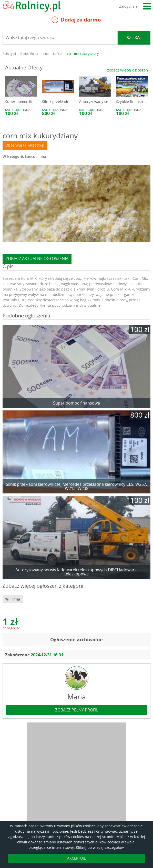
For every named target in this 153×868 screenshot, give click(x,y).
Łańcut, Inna (36, 156)
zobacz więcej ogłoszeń (127, 70)
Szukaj (134, 38)
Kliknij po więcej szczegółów (100, 847)
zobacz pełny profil (77, 710)
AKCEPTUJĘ (76, 858)
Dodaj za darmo (76, 20)
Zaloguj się (128, 6)
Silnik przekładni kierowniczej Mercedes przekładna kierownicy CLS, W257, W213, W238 (76, 486)
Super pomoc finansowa (26, 102)
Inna (27, 110)
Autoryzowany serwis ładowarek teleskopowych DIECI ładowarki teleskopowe (76, 572)
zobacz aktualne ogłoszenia (37, 259)
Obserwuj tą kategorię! (25, 145)
